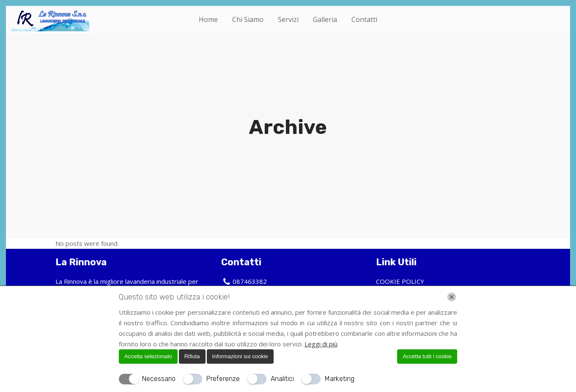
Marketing (340, 379)
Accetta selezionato (148, 356)
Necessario (159, 379)
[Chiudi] (452, 297)
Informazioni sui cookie (240, 356)
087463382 (250, 281)
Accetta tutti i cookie (427, 356)
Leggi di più (321, 344)
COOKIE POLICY (400, 281)
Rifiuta (192, 356)
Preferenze (223, 379)
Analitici (282, 379)
